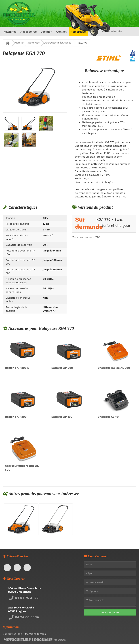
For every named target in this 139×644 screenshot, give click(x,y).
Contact (61, 32)
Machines (10, 32)
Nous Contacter (110, 612)
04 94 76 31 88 (23, 598)
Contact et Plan (12, 634)
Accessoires (29, 32)
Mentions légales (35, 634)
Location (47, 32)
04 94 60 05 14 (24, 617)
